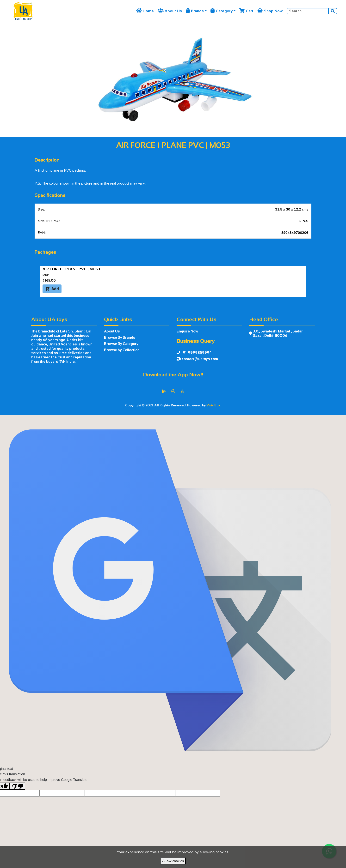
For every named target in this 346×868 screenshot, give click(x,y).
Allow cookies (173, 861)
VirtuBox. (214, 405)
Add (52, 289)
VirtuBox (184, 420)
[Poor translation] (18, 797)
